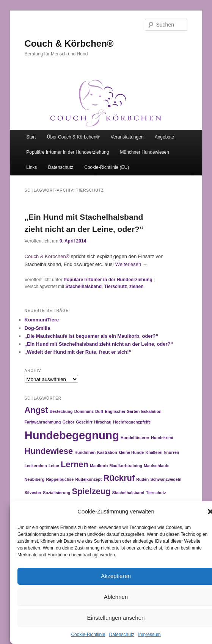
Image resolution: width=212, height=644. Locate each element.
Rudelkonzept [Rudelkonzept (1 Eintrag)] (88, 479)
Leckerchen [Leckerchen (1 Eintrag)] (36, 466)
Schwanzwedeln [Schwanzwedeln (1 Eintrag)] (166, 479)
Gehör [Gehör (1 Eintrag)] (68, 422)
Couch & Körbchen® (69, 43)
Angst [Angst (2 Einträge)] (36, 410)
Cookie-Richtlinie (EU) (107, 167)
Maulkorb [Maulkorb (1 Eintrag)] (99, 466)
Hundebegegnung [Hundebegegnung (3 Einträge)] (72, 435)
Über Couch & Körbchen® (73, 137)
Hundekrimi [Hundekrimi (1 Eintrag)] (162, 438)
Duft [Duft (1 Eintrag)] (99, 411)
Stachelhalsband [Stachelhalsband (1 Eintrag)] (128, 493)
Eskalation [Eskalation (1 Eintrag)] (151, 411)
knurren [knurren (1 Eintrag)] (172, 452)
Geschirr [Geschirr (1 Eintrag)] (84, 422)
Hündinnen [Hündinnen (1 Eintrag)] (85, 452)
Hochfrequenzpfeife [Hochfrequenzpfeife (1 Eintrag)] (132, 422)
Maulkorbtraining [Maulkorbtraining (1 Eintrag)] (126, 466)
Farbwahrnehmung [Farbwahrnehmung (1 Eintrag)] (43, 422)
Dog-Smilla (38, 328)
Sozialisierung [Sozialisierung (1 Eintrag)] (57, 493)
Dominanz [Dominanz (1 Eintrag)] (84, 411)
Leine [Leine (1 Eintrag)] (54, 466)
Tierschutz (116, 287)
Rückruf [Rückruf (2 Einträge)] (119, 478)
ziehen (136, 287)
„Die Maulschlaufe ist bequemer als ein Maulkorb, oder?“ (92, 336)
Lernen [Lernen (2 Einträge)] (75, 464)
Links (31, 167)
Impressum (149, 635)
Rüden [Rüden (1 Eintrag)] (142, 479)
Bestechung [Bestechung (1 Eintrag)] (61, 411)
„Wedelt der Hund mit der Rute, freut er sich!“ (78, 352)
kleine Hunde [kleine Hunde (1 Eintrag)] (131, 452)
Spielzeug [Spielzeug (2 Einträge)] (91, 491)
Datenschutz (122, 635)
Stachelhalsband (84, 287)
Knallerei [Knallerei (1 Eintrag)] (154, 452)
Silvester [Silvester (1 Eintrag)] (33, 493)
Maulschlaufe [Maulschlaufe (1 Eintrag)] (157, 466)
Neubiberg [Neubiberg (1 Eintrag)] (35, 479)
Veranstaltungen (127, 137)
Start (31, 137)
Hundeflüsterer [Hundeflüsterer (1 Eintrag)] (135, 438)
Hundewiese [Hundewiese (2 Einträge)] (49, 451)
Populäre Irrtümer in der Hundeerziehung (68, 152)
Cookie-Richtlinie (88, 635)
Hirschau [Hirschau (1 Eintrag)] (103, 422)
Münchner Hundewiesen (145, 152)
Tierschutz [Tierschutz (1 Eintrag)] (156, 493)
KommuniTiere (42, 320)
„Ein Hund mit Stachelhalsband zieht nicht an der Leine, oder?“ (99, 344)
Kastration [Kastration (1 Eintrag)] (107, 452)
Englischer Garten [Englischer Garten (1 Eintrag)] (122, 411)
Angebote (164, 137)
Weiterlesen (131, 264)
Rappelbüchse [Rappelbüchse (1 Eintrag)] (60, 479)
